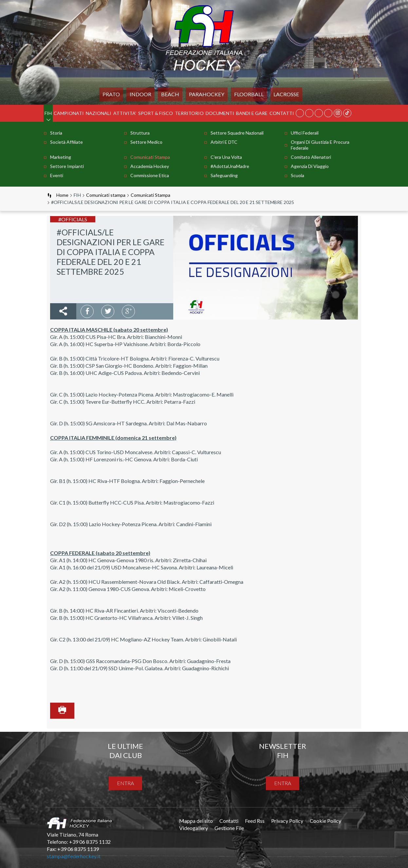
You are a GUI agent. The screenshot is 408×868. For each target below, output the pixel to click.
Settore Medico (146, 142)
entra (125, 783)
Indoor (140, 94)
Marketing (61, 157)
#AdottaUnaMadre (230, 166)
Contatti (282, 113)
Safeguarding (224, 175)
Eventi (57, 175)
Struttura (140, 133)
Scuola (297, 175)
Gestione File (229, 828)
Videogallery (194, 828)
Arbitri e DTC (224, 142)
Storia (56, 133)
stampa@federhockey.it (74, 856)
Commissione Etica (150, 175)
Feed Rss (255, 821)
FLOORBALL (249, 94)
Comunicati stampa (150, 157)
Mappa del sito (196, 821)
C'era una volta (226, 157)
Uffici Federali (305, 133)
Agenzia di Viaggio (310, 166)
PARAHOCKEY (207, 94)
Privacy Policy (287, 821)
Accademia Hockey (150, 166)
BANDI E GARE (252, 113)
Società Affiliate (66, 142)
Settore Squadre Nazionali (237, 133)
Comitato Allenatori (311, 157)
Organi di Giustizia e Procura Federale (320, 145)
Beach (170, 94)
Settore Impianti (67, 166)
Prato (111, 94)
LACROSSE (286, 94)
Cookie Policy (325, 821)
